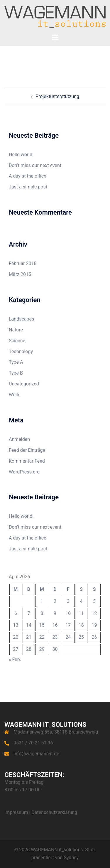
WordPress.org (24, 472)
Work (14, 395)
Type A (16, 362)
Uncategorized (24, 384)
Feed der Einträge (27, 450)
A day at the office (28, 176)
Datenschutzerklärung (54, 812)
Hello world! (21, 155)
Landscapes (21, 319)
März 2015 (20, 274)
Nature (16, 330)
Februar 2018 (23, 263)
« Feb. (15, 659)
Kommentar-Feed (27, 461)
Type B (16, 373)
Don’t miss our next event (35, 165)
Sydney (71, 858)
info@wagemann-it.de (36, 754)
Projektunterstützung (57, 96)
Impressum (16, 812)
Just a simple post (28, 187)
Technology (21, 352)
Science (17, 341)
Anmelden (19, 439)
